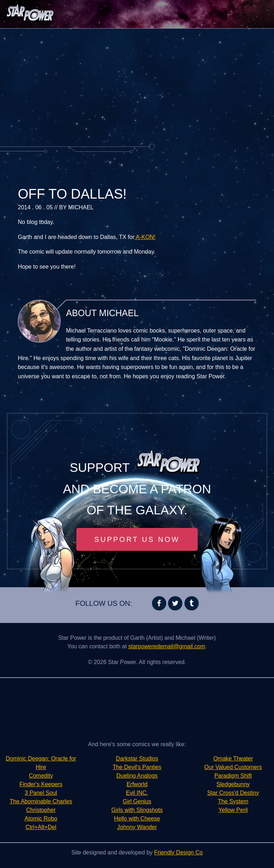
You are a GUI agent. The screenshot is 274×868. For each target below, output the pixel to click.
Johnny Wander (137, 827)
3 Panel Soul (41, 793)
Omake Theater (233, 759)
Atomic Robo (41, 819)
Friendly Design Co (178, 852)
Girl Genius (137, 801)
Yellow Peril (233, 810)
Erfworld (137, 784)
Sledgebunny (233, 784)
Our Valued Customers (233, 767)
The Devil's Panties (137, 767)
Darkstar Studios (137, 759)
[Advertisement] (137, 86)
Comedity (41, 776)
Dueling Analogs (137, 776)
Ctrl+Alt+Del (41, 827)
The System (233, 801)
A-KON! (145, 237)
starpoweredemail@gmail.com (167, 646)
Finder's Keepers (41, 784)
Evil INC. (137, 793)
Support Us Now (137, 539)
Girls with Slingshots (137, 810)
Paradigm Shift (233, 776)
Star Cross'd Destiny (233, 793)
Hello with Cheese (137, 819)
